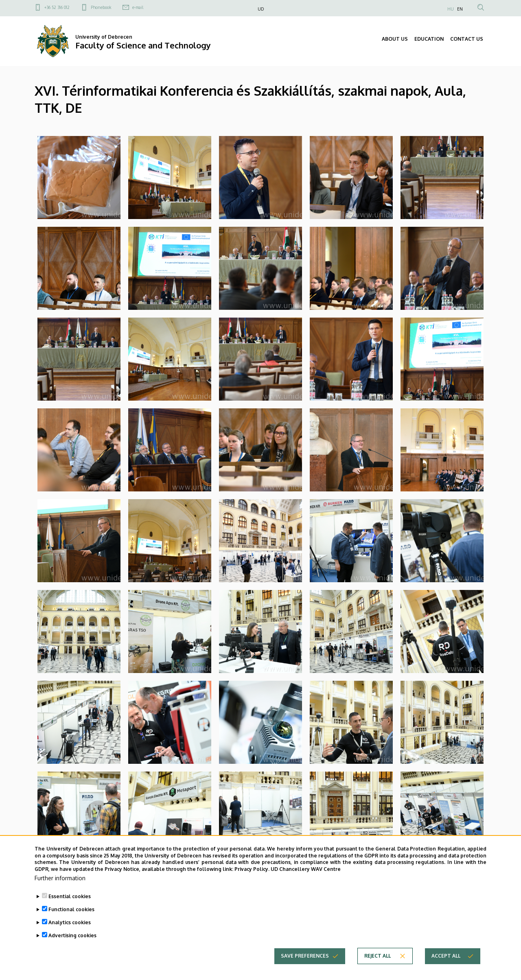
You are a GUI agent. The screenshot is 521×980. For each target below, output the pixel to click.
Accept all (446, 956)
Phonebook (101, 7)
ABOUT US (395, 39)
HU (451, 9)
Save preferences (305, 956)
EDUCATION (429, 39)
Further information (60, 878)
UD (261, 9)
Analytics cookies (70, 922)
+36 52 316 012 (57, 7)
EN (460, 9)
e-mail (138, 7)
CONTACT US (467, 39)
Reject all (378, 956)
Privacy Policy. (252, 869)
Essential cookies (70, 896)
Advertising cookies (72, 935)
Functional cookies (71, 909)
